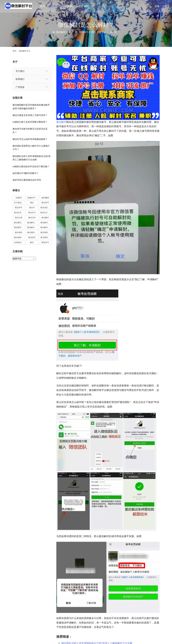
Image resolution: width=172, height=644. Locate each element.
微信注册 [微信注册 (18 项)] (19, 218)
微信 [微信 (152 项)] (32, 203)
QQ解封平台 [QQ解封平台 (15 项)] (32, 198)
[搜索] (148, 6)
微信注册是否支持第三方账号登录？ (30, 115)
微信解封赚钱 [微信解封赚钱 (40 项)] (33, 227)
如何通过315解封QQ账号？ (26, 173)
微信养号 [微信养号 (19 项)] (19, 208)
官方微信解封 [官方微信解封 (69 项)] (19, 203)
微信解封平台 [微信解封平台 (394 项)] (46, 223)
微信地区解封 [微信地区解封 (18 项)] (46, 208)
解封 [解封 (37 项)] (32, 242)
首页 (44, 6)
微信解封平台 (57, 6)
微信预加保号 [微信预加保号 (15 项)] (46, 237)
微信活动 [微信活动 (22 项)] (32, 218)
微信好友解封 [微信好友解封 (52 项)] (19, 213)
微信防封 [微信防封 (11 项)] (32, 237)
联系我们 (20, 79)
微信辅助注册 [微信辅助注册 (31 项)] (33, 232)
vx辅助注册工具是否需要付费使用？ (30, 122)
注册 (165, 6)
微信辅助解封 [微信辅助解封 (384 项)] (46, 232)
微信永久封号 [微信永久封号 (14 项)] (46, 213)
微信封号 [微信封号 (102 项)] (32, 213)
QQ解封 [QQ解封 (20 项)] (19, 198)
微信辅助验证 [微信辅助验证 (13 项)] (19, 237)
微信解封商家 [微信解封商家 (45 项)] (33, 223)
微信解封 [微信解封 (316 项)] (45, 218)
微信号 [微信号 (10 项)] (32, 208)
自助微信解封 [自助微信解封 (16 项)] (19, 242)
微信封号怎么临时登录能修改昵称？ (30, 139)
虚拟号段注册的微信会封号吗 (27, 180)
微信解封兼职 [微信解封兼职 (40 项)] (19, 223)
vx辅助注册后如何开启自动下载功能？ (31, 166)
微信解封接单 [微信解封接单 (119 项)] (19, 227)
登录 (157, 6)
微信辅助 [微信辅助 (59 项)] (19, 232)
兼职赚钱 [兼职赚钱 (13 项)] (45, 198)
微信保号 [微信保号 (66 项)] (45, 203)
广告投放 (20, 87)
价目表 (72, 6)
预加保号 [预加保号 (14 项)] (45, 242)
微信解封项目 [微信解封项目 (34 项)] (46, 227)
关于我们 (85, 6)
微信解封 (61, 122)
